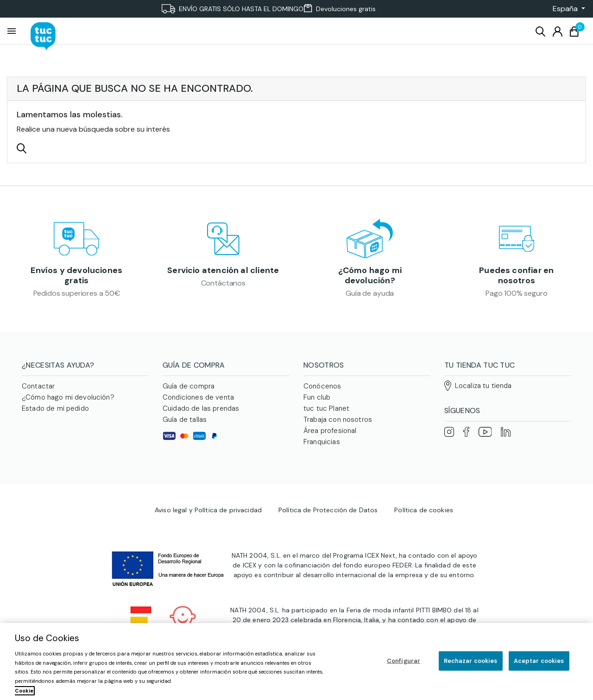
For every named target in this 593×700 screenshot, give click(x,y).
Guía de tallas (185, 424)
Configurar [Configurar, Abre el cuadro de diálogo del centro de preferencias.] (404, 661)
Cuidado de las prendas (201, 413)
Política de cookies (424, 524)
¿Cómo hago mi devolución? (370, 278)
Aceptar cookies (539, 661)
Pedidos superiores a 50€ (77, 295)
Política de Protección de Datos (328, 524)
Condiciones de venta (198, 401)
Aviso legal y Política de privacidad (208, 524)
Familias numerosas (335, 457)
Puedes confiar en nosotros (516, 278)
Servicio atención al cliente (223, 278)
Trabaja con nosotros (338, 424)
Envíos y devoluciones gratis (76, 278)
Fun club (317, 401)
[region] (296, 662)
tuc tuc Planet (326, 413)
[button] (566, 9)
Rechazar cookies (471, 661)
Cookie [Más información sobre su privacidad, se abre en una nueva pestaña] (24, 691)
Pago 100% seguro (516, 295)
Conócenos (322, 390)
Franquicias (322, 446)
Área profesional (330, 435)
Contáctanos (223, 295)
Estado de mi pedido (55, 413)
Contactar (38, 390)
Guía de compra (189, 390)
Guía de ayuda (370, 295)
